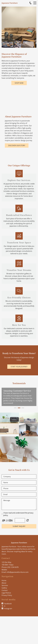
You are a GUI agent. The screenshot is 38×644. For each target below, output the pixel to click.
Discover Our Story (17, 145)
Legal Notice (6, 593)
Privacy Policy (7, 595)
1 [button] (15, 408)
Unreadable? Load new (28, 520)
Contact (5, 590)
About (4, 583)
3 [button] (23, 408)
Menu (35, 2)
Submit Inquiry (19, 526)
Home (4, 580)
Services (5, 585)
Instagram (8, 609)
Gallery (4, 588)
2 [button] (19, 408)
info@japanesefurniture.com (18, 572)
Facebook (8, 604)
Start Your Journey (19, 367)
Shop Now (19, 83)
